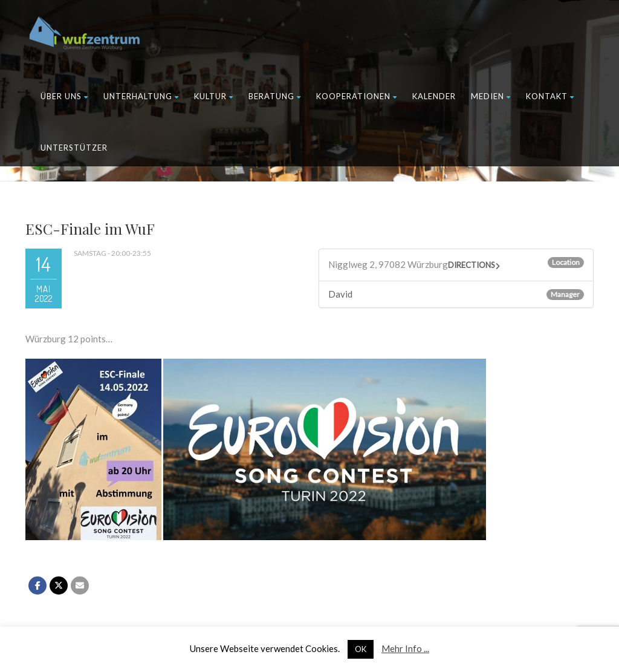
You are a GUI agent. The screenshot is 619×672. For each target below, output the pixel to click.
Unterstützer (74, 148)
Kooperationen (357, 96)
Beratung (275, 96)
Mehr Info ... (405, 648)
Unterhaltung (141, 96)
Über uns (64, 96)
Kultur (214, 96)
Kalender (434, 96)
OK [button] (361, 649)
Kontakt (550, 96)
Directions (472, 265)
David (340, 294)
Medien (491, 96)
